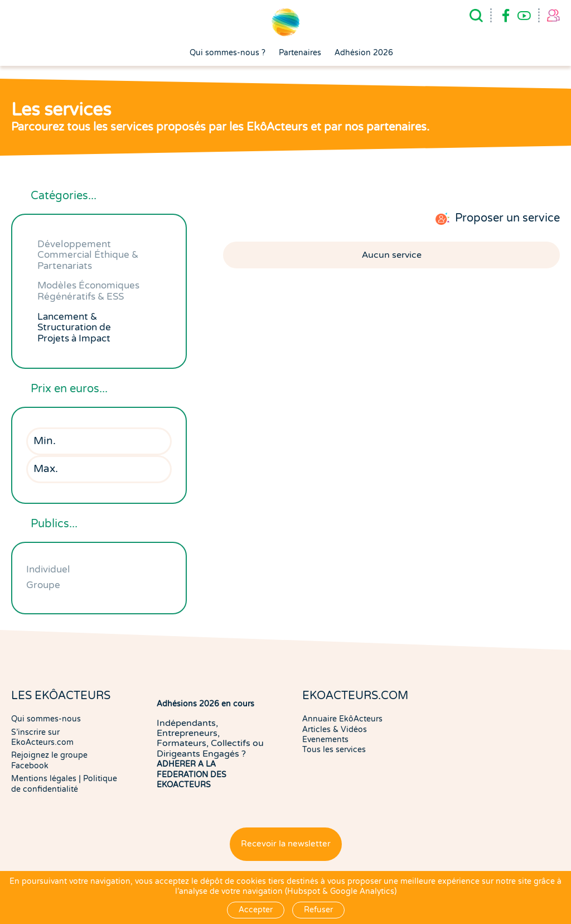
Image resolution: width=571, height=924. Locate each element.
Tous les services (334, 750)
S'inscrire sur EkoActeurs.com (42, 737)
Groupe (43, 585)
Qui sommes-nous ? (228, 53)
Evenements (325, 740)
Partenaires (300, 53)
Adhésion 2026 (364, 53)
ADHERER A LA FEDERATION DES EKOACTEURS (192, 774)
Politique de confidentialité (64, 784)
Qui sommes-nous (46, 719)
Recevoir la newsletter (286, 844)
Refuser (318, 910)
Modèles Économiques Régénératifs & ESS (88, 291)
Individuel (48, 569)
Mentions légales (44, 779)
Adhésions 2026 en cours (205, 704)
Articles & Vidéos (335, 730)
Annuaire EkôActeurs (342, 719)
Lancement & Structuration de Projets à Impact (74, 328)
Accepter (256, 910)
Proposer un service (507, 218)
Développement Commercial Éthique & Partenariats (88, 255)
